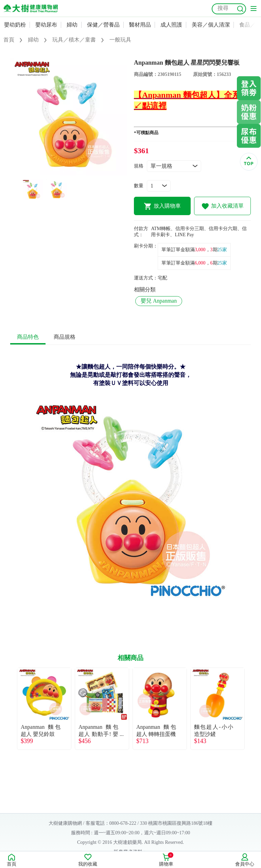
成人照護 (171, 25)
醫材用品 (140, 25)
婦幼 (72, 25)
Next (251, 709)
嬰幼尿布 (46, 25)
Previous (10, 709)
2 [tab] (74, 172)
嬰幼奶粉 (15, 25)
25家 (222, 250)
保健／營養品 (103, 25)
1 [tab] (64, 172)
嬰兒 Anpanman (159, 301)
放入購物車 (162, 206)
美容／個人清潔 (211, 25)
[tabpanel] (69, 117)
